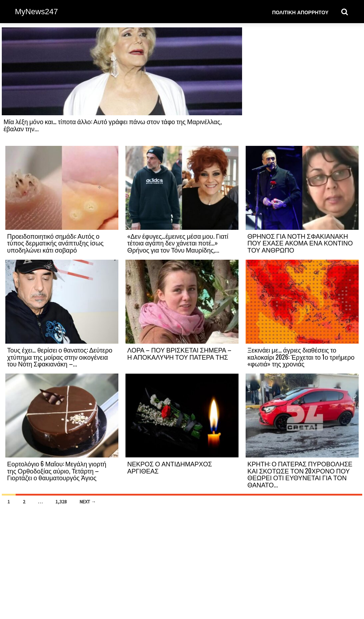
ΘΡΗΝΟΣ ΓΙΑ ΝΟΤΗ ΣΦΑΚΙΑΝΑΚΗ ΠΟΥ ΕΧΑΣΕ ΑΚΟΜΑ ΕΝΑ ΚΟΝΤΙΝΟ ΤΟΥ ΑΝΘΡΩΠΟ (300, 243)
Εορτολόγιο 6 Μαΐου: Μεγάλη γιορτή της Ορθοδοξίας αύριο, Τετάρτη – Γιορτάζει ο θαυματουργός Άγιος (57, 471)
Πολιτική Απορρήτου (300, 12)
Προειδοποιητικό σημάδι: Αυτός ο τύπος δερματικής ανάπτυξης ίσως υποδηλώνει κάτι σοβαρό (55, 243)
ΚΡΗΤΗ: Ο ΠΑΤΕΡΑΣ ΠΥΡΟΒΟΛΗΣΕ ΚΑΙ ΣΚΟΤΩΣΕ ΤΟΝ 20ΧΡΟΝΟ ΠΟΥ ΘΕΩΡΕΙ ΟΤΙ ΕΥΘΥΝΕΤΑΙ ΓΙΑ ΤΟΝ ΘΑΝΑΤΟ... (300, 474)
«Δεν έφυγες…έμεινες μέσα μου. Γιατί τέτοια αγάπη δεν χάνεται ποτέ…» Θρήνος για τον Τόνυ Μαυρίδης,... (178, 243)
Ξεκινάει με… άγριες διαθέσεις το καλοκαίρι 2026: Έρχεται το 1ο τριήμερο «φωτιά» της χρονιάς (301, 357)
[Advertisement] (302, 86)
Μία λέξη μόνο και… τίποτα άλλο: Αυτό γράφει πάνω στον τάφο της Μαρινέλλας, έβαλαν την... (113, 125)
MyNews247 (36, 12)
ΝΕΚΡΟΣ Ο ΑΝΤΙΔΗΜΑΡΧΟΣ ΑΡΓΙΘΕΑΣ (170, 467)
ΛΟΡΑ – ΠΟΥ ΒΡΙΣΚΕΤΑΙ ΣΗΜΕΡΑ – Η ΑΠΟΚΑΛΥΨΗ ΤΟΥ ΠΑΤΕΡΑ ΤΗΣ (179, 353)
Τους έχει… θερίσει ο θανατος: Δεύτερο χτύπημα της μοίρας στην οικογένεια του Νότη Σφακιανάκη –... (60, 357)
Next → (88, 502)
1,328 (61, 502)
